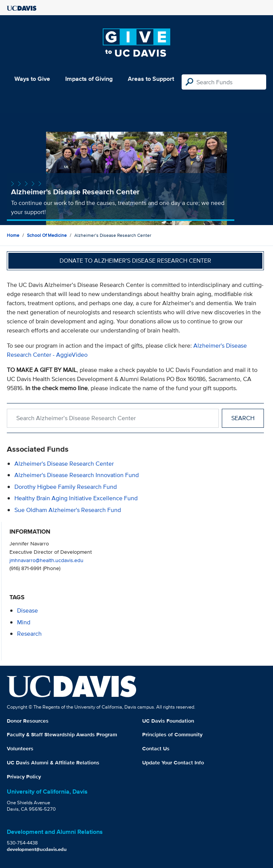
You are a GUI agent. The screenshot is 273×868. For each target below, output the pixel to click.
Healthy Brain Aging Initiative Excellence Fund (76, 498)
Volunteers (20, 748)
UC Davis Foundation (168, 721)
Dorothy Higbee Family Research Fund (66, 487)
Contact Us (156, 748)
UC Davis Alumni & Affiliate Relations (53, 762)
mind (24, 622)
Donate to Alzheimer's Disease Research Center (135, 261)
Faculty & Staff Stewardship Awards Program (62, 734)
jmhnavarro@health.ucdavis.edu (46, 560)
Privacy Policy (24, 777)
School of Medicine (47, 235)
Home (13, 235)
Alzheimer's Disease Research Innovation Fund (77, 475)
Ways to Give (32, 79)
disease (27, 610)
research (29, 634)
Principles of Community (172, 734)
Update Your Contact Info (173, 762)
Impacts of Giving (89, 79)
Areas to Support (151, 79)
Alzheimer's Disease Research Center (64, 464)
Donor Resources (28, 721)
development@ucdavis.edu (37, 849)
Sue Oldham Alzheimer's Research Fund (68, 510)
